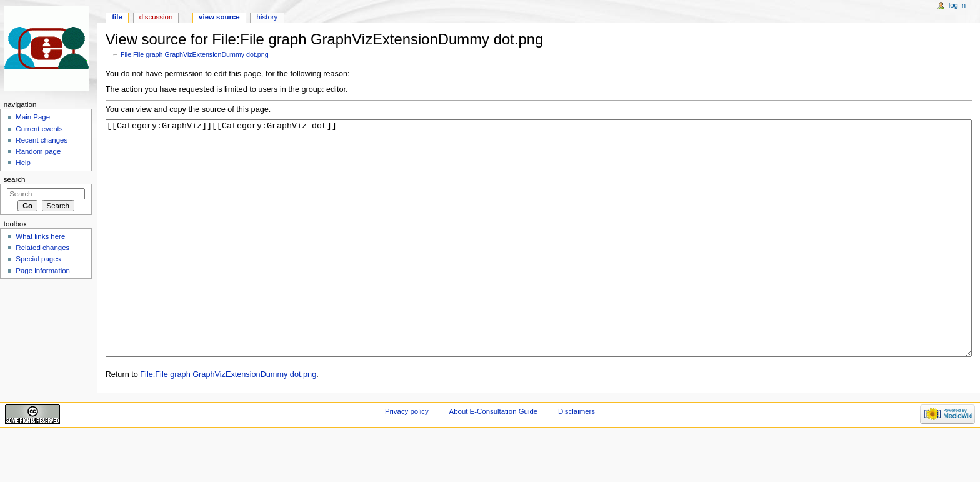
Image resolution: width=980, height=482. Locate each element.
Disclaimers (577, 458)
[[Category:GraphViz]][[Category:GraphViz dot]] (539, 262)
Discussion (156, 17)
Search (15, 179)
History (267, 17)
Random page (38, 151)
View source (219, 17)
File (117, 17)
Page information (43, 271)
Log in (957, 5)
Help (23, 163)
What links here (40, 236)
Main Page (33, 117)
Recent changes (42, 140)
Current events (39, 129)
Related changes (42, 248)
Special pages (38, 259)
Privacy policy (407, 458)
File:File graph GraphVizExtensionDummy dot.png (195, 54)
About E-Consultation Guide (494, 458)
